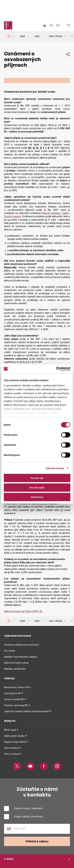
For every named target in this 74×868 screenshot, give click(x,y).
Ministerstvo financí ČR (16, 687)
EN (58, 25)
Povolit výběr (37, 487)
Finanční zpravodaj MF (16, 705)
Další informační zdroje (16, 663)
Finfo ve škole (12, 754)
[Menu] (66, 25)
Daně (23, 36)
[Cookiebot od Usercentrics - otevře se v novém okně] (56, 369)
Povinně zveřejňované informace (22, 645)
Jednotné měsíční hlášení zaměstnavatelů (27, 711)
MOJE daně (10, 730)
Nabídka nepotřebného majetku (21, 657)
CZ (51, 25)
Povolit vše (37, 478)
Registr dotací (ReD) (15, 742)
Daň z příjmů (56, 36)
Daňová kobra (11, 748)
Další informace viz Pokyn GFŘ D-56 (23, 611)
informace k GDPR (47, 413)
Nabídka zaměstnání (15, 669)
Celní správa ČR (12, 693)
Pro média (10, 651)
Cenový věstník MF (14, 699)
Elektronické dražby (14, 736)
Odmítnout (37, 497)
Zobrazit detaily (55, 468)
